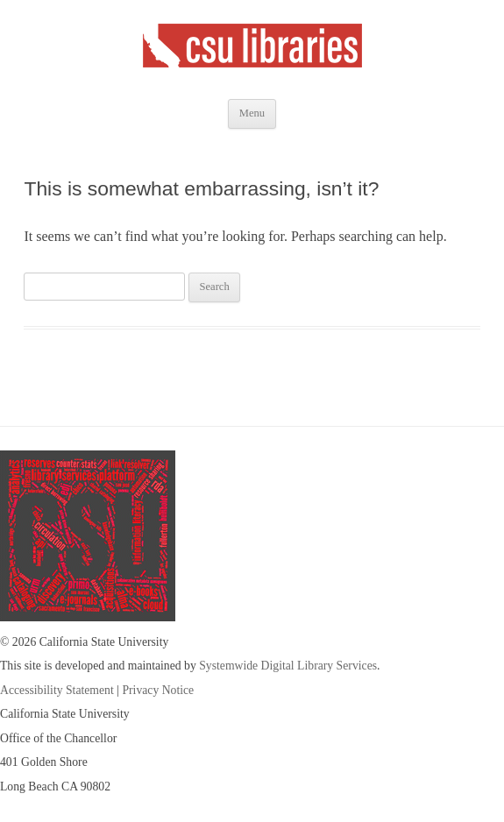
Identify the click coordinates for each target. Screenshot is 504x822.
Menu (252, 113)
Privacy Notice (158, 690)
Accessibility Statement (57, 690)
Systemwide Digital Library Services (288, 666)
